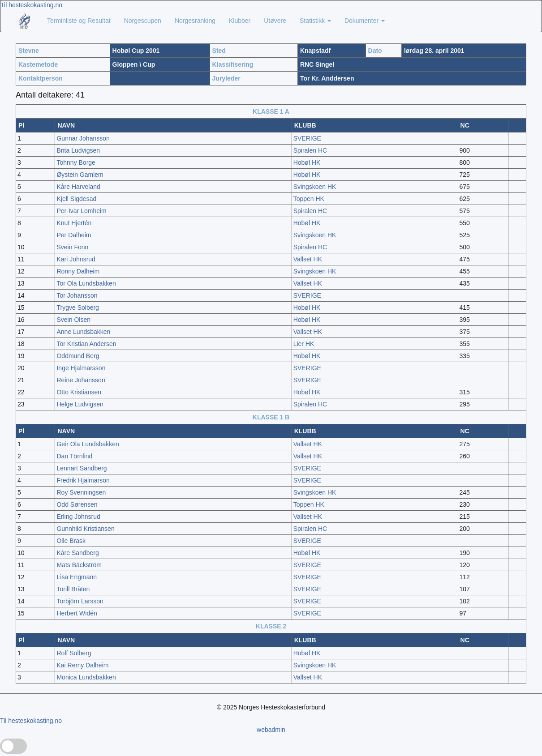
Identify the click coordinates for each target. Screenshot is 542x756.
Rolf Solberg (74, 653)
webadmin (271, 730)
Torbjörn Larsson (80, 601)
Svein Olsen (73, 320)
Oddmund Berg (78, 356)
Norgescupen (143, 21)
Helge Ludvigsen (80, 404)
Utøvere (275, 21)
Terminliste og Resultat (79, 21)
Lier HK (304, 344)
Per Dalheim (74, 235)
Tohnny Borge (76, 162)
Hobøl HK (307, 162)
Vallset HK (308, 259)
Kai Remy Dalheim (82, 665)
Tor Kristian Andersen (86, 344)
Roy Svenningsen (81, 492)
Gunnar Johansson (83, 138)
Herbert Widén (77, 613)
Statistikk (315, 21)
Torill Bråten (73, 589)
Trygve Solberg (77, 308)
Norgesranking (195, 21)
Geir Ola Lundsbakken (88, 444)
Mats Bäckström (79, 565)
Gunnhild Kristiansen (85, 529)
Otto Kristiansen (79, 392)
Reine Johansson (81, 380)
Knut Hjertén (74, 223)
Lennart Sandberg (82, 468)
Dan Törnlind (74, 456)
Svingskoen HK (315, 187)
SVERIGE (307, 138)
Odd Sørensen (77, 504)
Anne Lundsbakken (83, 332)
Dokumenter (365, 21)
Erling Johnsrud (78, 517)
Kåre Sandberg (77, 553)
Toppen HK (309, 199)
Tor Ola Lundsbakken (86, 283)
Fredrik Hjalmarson (83, 480)
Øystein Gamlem (80, 175)
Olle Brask (71, 541)
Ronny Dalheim (78, 271)
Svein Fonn (72, 247)
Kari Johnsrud (76, 259)
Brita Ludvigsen (78, 150)
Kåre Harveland (78, 187)
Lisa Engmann (77, 577)
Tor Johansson (77, 295)
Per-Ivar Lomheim (81, 211)
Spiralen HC (310, 150)
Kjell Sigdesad (76, 199)
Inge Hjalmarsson (81, 368)
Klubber (240, 21)
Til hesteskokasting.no (31, 5)
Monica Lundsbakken (86, 677)
